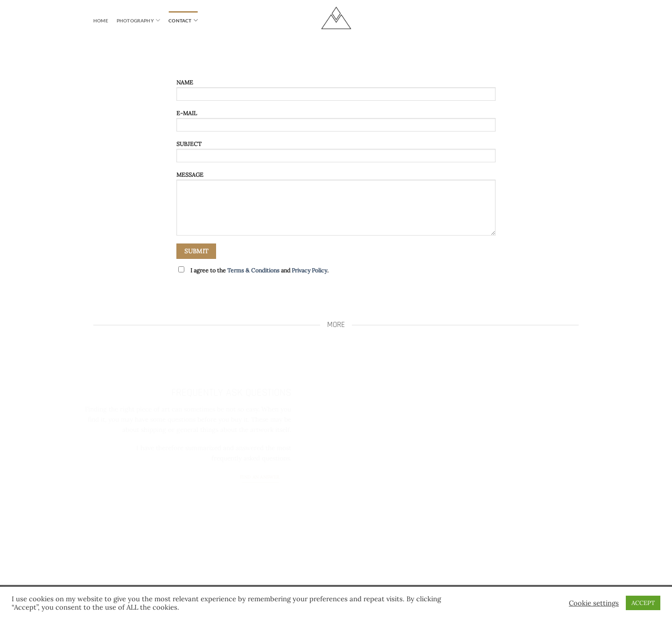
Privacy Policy (309, 270)
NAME (336, 93)
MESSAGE (336, 206)
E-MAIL (336, 123)
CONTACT (183, 20)
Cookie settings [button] (594, 603)
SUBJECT (336, 154)
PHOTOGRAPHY (139, 20)
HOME (101, 21)
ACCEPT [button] (643, 603)
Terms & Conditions (253, 270)
